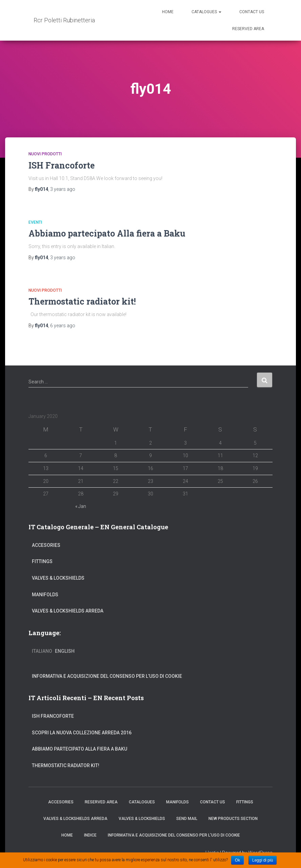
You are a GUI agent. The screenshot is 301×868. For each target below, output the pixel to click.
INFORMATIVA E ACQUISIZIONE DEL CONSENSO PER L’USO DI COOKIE (107, 676)
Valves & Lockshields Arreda (68, 611)
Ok (237, 860)
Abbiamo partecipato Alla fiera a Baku (107, 233)
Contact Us (252, 12)
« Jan (81, 506)
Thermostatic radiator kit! (82, 301)
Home (168, 12)
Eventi (35, 222)
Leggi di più (263, 860)
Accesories (46, 545)
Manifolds (45, 595)
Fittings (42, 561)
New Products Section (233, 819)
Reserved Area (248, 29)
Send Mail (187, 819)
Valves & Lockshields (58, 578)
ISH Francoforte (62, 165)
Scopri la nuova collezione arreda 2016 (82, 733)
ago (63, 189)
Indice (90, 835)
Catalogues (206, 12)
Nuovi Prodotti (45, 154)
